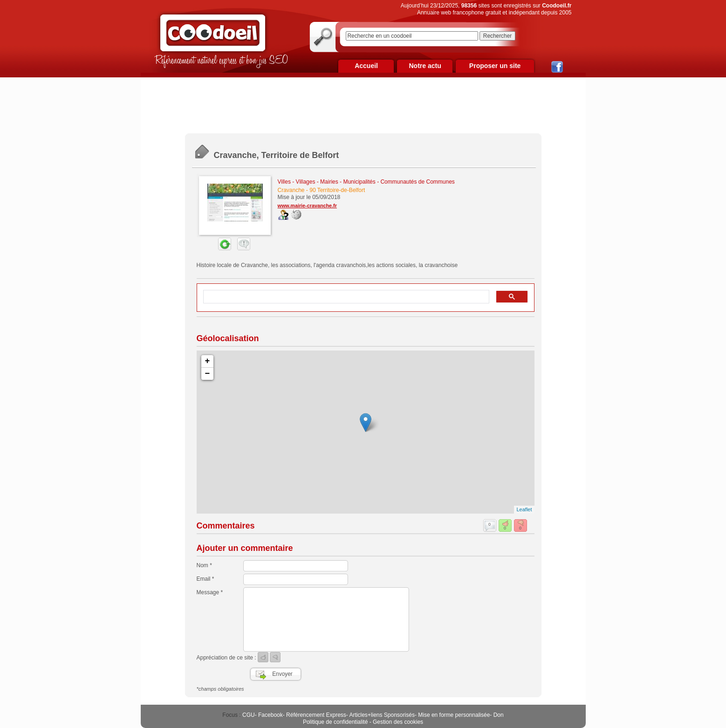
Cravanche (291, 190)
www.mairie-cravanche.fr (307, 206)
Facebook (271, 715)
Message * (210, 592)
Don (499, 715)
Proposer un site (495, 66)
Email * (205, 579)
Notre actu (425, 66)
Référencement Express (316, 715)
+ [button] (208, 361)
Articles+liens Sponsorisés (382, 715)
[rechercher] (345, 297)
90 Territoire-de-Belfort (337, 190)
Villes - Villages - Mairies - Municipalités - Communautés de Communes (366, 182)
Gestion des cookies (398, 722)
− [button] (208, 374)
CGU (249, 715)
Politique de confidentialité (335, 722)
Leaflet (524, 509)
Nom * (204, 565)
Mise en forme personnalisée (454, 715)
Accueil (366, 66)
